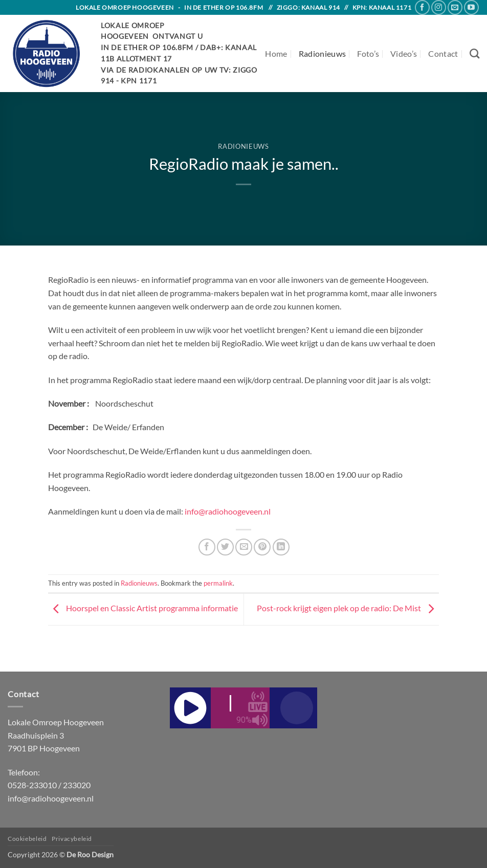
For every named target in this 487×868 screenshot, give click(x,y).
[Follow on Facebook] (422, 7)
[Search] (474, 53)
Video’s (404, 53)
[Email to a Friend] (244, 547)
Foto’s (368, 53)
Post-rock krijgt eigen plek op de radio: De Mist (348, 608)
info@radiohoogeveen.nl (228, 511)
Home (276, 53)
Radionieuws (323, 53)
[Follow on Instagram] (439, 7)
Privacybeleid (72, 839)
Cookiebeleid (27, 839)
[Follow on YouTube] (471, 7)
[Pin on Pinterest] (262, 547)
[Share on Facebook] (207, 547)
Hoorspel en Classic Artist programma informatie (143, 608)
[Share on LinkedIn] (281, 547)
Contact (443, 53)
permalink (218, 583)
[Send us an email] (455, 7)
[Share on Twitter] (225, 547)
